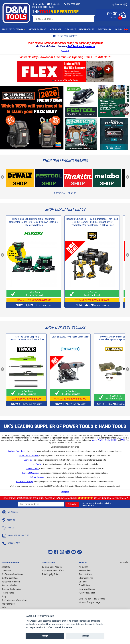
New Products (87, 29)
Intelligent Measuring (30, 473)
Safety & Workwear (37, 477)
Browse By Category (14, 29)
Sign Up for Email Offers (53, 571)
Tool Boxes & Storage (25, 482)
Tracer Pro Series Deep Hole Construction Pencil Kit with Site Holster (26, 338)
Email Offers (84, 585)
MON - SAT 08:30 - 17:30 (43, 7)
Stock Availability (9, 585)
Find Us (8, 528)
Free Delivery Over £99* (65, 36)
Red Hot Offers (86, 574)
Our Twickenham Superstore (14, 600)
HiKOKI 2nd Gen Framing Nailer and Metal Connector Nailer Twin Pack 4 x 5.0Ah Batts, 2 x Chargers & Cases (34, 222)
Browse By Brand (37, 29)
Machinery (28, 460)
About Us (38, 4)
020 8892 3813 (72, 4)
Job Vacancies (8, 604)
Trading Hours (8, 593)
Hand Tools (36, 464)
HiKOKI (114, 440)
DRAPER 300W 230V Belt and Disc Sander (70, 337)
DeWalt (101, 440)
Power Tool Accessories (29, 455)
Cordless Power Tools (17, 451)
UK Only (121, 29)
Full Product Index (87, 593)
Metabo (107, 440)
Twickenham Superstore (81, 46)
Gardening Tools (32, 468)
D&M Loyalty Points (51, 574)
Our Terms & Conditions (12, 574)
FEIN (123, 440)
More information (63, 628)
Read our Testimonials (11, 589)
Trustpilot (65, 51)
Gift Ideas (83, 582)
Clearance (70, 29)
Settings (85, 636)
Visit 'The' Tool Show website (92, 599)
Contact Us (54, 4)
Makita (94, 440)
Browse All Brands (65, 193)
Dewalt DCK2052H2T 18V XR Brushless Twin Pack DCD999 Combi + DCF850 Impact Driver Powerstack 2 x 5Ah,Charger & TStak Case (92, 222)
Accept (45, 636)
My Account (119, 5)
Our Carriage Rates (10, 578)
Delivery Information (11, 582)
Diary (4, 596)
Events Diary (104, 29)
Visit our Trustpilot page (89, 602)
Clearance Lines (86, 578)
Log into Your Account (52, 567)
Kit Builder (55, 29)
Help (4, 607)
